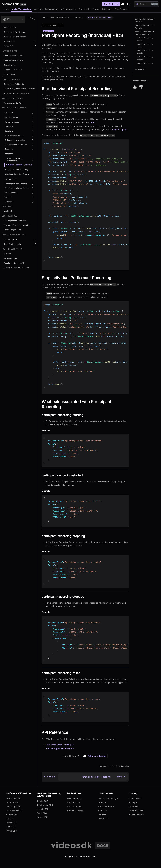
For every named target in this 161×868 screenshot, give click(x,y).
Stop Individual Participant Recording (145, 27)
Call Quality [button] (9, 126)
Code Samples (121, 9)
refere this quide (119, 129)
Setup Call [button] (9, 113)
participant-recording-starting (145, 39)
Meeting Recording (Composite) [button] (15, 159)
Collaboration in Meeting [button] (15, 140)
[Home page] (44, 18)
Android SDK (12, 815)
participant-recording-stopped (145, 58)
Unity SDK (11, 827)
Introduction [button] (9, 27)
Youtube (103, 819)
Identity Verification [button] (13, 249)
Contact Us (135, 799)
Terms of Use (136, 811)
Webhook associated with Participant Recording (145, 33)
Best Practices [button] (9, 216)
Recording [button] (9, 149)
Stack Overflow (106, 807)
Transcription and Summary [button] (16, 184)
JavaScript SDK (13, 807)
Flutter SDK (11, 823)
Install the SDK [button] (10, 51)
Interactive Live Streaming (46, 9)
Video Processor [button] (11, 193)
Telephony (107, 9)
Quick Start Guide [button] (11, 79)
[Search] (146, 4)
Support (133, 807)
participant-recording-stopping (145, 52)
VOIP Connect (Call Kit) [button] (14, 235)
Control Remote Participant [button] (16, 144)
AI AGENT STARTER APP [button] (13, 98)
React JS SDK (12, 803)
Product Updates (75, 811)
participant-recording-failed (145, 65)
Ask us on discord (95, 756)
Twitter (102, 811)
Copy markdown (50, 25)
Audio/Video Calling (21, 9)
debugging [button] (7, 206)
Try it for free (111, 4)
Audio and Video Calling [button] (14, 108)
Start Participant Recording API (60, 745)
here (92, 122)
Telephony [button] (9, 202)
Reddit (102, 815)
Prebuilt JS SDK (13, 799)
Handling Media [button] (11, 117)
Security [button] (8, 197)
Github (102, 803)
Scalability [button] (9, 131)
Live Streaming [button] (11, 179)
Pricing (133, 803)
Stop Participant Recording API (60, 748)
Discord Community (108, 799)
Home (6, 9)
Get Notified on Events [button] (14, 135)
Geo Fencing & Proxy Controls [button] (17, 188)
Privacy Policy (136, 815)
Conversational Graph (89, 9)
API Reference (140, 70)
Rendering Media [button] (12, 122)
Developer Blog (74, 799)
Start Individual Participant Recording (145, 20)
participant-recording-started (145, 46)
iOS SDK (10, 819)
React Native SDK (14, 811)
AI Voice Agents (68, 9)
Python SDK (12, 831)
